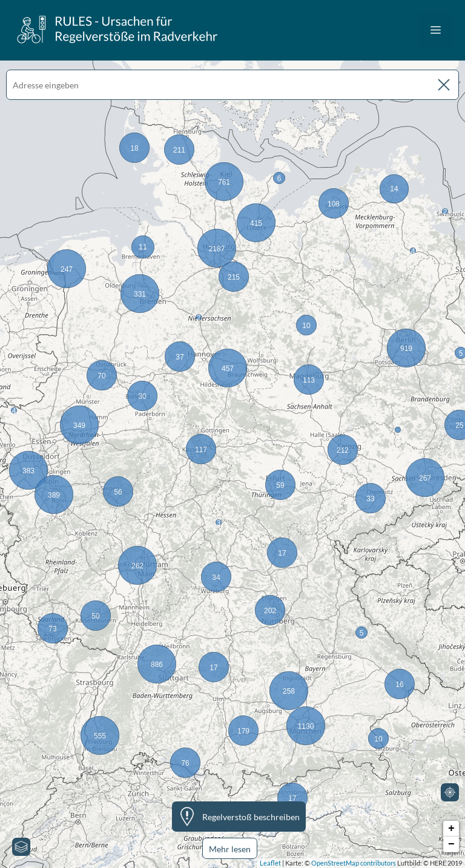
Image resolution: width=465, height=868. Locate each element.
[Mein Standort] (450, 792)
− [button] (451, 844)
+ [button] (451, 829)
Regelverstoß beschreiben (251, 817)
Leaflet (270, 863)
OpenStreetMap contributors (354, 863)
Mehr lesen (230, 849)
